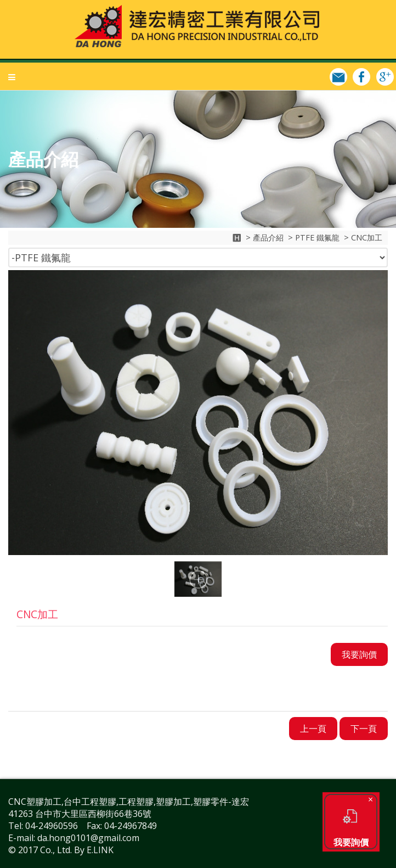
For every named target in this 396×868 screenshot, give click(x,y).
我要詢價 (351, 823)
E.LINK (100, 850)
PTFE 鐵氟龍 (317, 237)
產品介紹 (268, 237)
